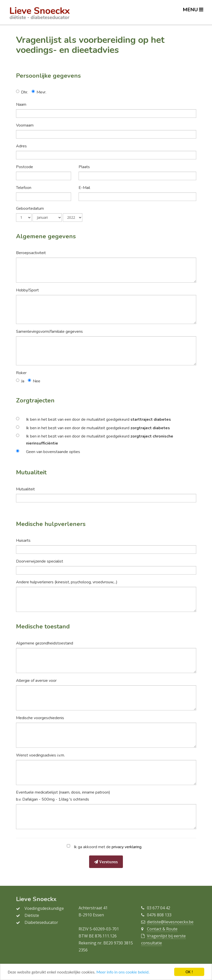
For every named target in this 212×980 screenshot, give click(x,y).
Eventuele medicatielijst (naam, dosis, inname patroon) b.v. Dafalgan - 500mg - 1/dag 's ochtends (63, 796)
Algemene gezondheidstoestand (45, 643)
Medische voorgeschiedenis (40, 718)
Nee (37, 381)
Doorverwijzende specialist (40, 561)
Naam (21, 104)
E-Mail (84, 188)
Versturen (106, 862)
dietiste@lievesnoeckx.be (170, 922)
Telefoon (24, 188)
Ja (23, 381)
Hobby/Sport (27, 290)
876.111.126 (106, 936)
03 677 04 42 (159, 908)
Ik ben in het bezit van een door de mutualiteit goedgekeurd (98, 419)
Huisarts (23, 540)
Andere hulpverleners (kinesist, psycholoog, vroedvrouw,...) (67, 582)
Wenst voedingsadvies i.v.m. (40, 755)
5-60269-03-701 (104, 929)
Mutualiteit (25, 489)
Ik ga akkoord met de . (107, 847)
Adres (21, 146)
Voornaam (25, 125)
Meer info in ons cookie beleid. (123, 972)
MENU (193, 10)
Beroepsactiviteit (31, 253)
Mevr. (41, 92)
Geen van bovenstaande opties (53, 452)
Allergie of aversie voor (36, 681)
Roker (21, 373)
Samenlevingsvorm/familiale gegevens (49, 332)
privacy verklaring (127, 847)
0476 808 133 (159, 915)
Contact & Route (162, 929)
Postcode (25, 167)
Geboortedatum (30, 208)
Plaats (84, 167)
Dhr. (25, 92)
